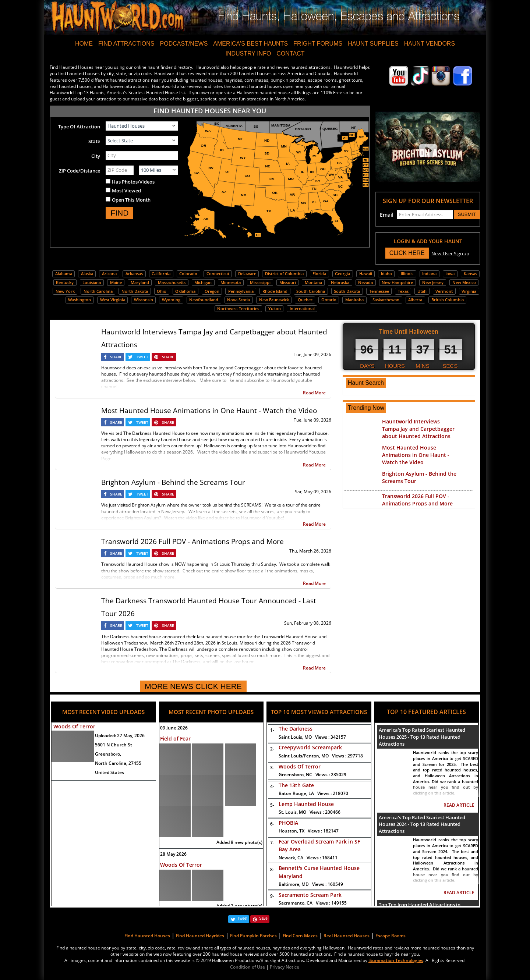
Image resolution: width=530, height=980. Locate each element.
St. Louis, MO (310, 812)
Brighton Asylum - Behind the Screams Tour (173, 482)
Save (263, 918)
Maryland (140, 282)
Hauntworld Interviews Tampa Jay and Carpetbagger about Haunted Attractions (418, 429)
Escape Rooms (391, 936)
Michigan (203, 282)
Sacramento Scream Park (310, 895)
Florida (319, 274)
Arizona (109, 274)
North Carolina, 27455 (118, 763)
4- (271, 786)
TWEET (142, 357)
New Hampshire (397, 282)
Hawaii (366, 274)
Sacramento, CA (313, 903)
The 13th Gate (296, 785)
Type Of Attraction (79, 127)
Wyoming (171, 300)
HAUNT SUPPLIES (373, 44)
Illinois (407, 274)
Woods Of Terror (74, 726)
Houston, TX (309, 831)
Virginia (469, 291)
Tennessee (379, 291)
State (94, 141)
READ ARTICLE (459, 805)
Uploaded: (120, 736)
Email (387, 215)
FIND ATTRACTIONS (126, 44)
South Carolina (311, 291)
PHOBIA (288, 823)
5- (271, 805)
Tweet (242, 918)
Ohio (162, 291)
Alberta (415, 300)
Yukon (275, 308)
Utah (422, 291)
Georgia (342, 274)
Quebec (305, 300)
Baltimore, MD (311, 884)
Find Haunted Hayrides (200, 936)
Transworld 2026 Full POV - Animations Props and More (192, 542)
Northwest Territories (238, 308)
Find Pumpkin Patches (253, 936)
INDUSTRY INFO (248, 54)
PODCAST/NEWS (184, 44)
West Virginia (113, 300)
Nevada (365, 282)
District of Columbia (284, 274)
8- (271, 869)
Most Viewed (126, 191)
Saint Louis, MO (312, 737)
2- (271, 749)
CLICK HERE (407, 253)
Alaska (87, 274)
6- (271, 824)
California (161, 274)
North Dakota (135, 291)
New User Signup (450, 253)
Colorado (188, 274)
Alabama (64, 274)
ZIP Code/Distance (79, 171)
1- (271, 730)
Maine (116, 282)
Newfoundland (204, 300)
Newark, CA (308, 858)
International (302, 308)
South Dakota (347, 291)
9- (271, 896)
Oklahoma (185, 291)
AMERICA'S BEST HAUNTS (250, 44)
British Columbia (448, 300)
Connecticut (218, 274)
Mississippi (260, 282)
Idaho (386, 274)
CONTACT (290, 54)
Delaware (247, 274)
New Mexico (464, 282)
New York (65, 291)
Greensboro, (108, 754)
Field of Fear (175, 738)
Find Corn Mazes (300, 936)
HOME (84, 44)
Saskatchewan (386, 300)
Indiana (429, 274)
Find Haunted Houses (147, 936)
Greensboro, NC (312, 775)
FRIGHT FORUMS (318, 44)
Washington (79, 300)
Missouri (288, 282)
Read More (314, 393)
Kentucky (65, 282)
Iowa (450, 274)
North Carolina (98, 291)
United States (109, 772)
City (96, 156)
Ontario (329, 300)
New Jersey (433, 282)
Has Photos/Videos (133, 182)
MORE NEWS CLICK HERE (193, 686)
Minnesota (231, 282)
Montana (313, 282)
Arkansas (134, 274)
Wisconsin (144, 300)
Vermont (444, 291)
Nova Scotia (239, 300)
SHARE (116, 357)
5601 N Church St (114, 745)
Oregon (212, 291)
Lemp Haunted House (306, 804)
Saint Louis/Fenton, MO (321, 756)
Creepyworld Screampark (310, 747)
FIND (119, 213)
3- (271, 768)
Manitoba (354, 300)
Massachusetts (172, 282)
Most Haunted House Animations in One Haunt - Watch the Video (209, 411)
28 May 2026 (173, 854)
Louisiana (92, 282)
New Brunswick (274, 300)
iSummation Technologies (396, 960)
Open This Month (131, 200)
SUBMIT (467, 214)
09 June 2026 (174, 728)
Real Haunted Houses (347, 936)
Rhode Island (275, 291)
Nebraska (340, 282)
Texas (403, 291)
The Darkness (296, 729)
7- (271, 843)
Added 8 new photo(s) (239, 842)
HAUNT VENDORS (430, 44)
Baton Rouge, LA (313, 793)
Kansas (470, 274)
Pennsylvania (241, 291)
